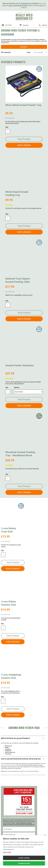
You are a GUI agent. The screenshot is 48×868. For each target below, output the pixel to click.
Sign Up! (19, 765)
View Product (24, 139)
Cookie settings (24, 858)
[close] (45, 835)
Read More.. (24, 47)
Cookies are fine (24, 863)
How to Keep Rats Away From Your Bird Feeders (23, 695)
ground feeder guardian (9, 689)
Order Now (19, 802)
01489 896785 (43, 25)
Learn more (7, 852)
